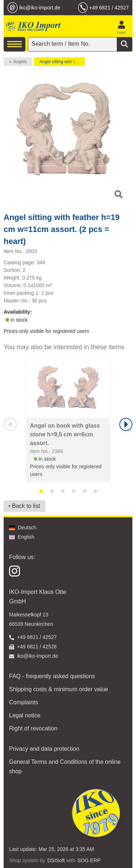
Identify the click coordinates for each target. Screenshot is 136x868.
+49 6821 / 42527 (109, 8)
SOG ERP (89, 860)
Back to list (26, 506)
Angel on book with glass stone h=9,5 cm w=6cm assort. (65, 434)
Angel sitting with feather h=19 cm (62, 62)
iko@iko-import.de (40, 8)
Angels (20, 62)
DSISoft (56, 860)
